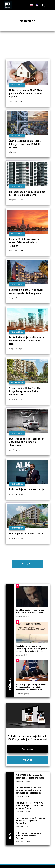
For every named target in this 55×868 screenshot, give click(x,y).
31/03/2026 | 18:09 (23, 694)
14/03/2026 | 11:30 (16, 349)
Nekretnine (17, 85)
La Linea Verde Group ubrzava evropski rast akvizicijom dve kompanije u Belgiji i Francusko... (30, 790)
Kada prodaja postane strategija (26, 489)
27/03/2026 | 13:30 (16, 101)
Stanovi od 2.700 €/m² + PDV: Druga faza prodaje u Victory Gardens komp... (25, 391)
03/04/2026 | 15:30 (23, 796)
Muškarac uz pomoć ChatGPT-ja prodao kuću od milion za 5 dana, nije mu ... (27, 93)
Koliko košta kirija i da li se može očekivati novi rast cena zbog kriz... (27, 341)
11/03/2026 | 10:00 (16, 538)
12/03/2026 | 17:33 (16, 450)
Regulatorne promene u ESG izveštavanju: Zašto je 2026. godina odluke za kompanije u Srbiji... (31, 648)
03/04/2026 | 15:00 (23, 811)
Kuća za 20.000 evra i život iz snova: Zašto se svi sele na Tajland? (25, 242)
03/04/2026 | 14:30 (23, 826)
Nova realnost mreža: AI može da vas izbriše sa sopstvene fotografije (30, 820)
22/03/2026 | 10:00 (16, 200)
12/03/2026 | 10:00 (16, 494)
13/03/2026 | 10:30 (16, 399)
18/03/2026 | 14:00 (16, 250)
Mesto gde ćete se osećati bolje (26, 534)
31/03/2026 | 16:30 (23, 655)
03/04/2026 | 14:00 (23, 842)
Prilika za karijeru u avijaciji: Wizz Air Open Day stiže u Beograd (29, 836)
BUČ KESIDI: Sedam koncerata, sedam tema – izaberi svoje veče (30, 776)
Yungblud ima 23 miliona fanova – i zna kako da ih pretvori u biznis (31, 611)
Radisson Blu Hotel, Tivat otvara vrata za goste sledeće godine (26, 291)
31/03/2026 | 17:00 (23, 616)
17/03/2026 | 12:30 (16, 298)
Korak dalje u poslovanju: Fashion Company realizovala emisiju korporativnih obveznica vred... (31, 687)
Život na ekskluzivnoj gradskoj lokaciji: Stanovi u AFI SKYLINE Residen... (25, 144)
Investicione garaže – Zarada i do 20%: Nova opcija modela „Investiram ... (27, 442)
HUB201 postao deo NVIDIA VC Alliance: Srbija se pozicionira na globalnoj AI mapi (30, 805)
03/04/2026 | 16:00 (23, 781)
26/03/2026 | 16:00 (16, 152)
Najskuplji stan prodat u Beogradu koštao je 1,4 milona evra (27, 193)
